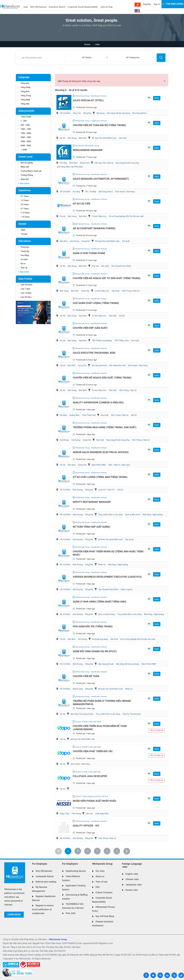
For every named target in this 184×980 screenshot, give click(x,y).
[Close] (164, 81)
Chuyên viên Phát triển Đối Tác (93, 751)
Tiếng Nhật (24, 100)
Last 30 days (24, 297)
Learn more (14, 915)
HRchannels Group (102, 864)
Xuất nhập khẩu (102, 814)
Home (87, 44)
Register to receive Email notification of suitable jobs (43, 909)
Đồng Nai (87, 113)
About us (100, 876)
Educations (25, 241)
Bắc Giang (72, 138)
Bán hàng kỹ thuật (99, 365)
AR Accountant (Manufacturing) (94, 228)
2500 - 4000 (24, 141)
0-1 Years (23, 196)
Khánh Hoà (85, 163)
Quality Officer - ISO (86, 826)
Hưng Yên (86, 241)
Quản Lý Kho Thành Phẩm (89, 253)
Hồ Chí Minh (65, 113)
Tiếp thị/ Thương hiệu (131, 714)
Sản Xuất (123, 138)
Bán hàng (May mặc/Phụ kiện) (70, 167)
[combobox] (88, 58)
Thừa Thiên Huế (89, 415)
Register (147, 4)
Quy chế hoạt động (105, 916)
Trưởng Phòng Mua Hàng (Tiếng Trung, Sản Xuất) (105, 427)
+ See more (24, 183)
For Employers (70, 864)
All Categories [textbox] (133, 57)
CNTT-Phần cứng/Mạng (102, 341)
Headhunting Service (76, 871)
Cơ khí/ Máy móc (99, 216)
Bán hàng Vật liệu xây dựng (118, 113)
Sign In (157, 4)
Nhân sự (102, 565)
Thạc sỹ (22, 268)
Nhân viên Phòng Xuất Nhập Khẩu (94, 801)
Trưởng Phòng (25, 175)
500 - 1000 (24, 125)
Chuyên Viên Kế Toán (86, 676)
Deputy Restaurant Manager (92, 502)
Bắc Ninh (83, 138)
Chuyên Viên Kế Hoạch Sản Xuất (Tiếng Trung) (102, 378)
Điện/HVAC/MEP (99, 465)
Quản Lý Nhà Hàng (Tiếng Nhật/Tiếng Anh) (99, 602)
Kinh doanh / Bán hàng (125, 192)
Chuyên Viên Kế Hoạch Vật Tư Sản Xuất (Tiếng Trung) (107, 278)
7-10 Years (24, 213)
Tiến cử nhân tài (156, 730)
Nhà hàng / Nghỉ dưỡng (153, 515)
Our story (100, 871)
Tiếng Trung (24, 96)
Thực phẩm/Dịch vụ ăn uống (110, 515)
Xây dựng (100, 113)
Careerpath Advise (44, 876)
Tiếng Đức (23, 91)
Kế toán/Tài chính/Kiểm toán (104, 138)
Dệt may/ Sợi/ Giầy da (104, 163)
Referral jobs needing (46, 882)
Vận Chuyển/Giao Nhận (121, 266)
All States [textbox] (87, 57)
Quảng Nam (74, 415)
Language (24, 77)
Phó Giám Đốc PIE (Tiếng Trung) (93, 626)
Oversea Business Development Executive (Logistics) (107, 577)
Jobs (25, 7)
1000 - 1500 (24, 129)
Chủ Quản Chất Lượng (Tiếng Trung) (96, 303)
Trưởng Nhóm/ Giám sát (29, 171)
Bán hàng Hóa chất (117, 365)
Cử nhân (23, 259)
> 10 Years (23, 217)
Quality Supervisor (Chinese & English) (98, 402)
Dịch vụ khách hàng (107, 614)
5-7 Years (23, 209)
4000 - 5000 (24, 146)
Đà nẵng (63, 163)
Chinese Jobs (132, 879)
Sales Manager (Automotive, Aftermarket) (101, 179)
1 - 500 (22, 121)
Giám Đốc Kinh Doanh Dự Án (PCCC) (95, 651)
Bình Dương (78, 490)
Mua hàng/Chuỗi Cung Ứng (127, 163)
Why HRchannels (38, 7)
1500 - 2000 (24, 133)
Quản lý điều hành (133, 515)
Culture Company (104, 892)
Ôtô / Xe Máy (91, 192)
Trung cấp (23, 251)
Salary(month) (26, 111)
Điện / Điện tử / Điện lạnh (119, 465)
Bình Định (73, 163)
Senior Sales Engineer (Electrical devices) (101, 452)
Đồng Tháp (65, 814)
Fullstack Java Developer (90, 776)
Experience (25, 190)
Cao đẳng (23, 255)
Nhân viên (23, 167)
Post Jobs (71, 913)
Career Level (25, 157)
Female (22, 234)
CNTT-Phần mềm (122, 341)
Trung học (23, 247)
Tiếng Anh (23, 83)
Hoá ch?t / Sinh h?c (107, 490)
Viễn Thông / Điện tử (131, 291)
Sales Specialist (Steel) (88, 100)
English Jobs (132, 874)
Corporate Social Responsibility (83, 7)
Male (21, 230)
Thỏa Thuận (24, 117)
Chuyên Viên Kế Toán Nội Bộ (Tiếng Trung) (99, 125)
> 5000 (22, 150)
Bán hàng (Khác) (140, 113)
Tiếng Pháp (24, 87)
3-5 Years (23, 204)
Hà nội (63, 138)
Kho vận (95, 266)
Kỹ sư (21, 264)
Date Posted (25, 279)
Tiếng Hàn (23, 104)
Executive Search (57, 7)
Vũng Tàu (77, 113)
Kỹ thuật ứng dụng (100, 639)
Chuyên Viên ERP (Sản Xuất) (90, 328)
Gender (23, 224)
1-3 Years (23, 200)
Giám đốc (23, 179)
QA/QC (122, 316)
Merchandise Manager (88, 150)
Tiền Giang (76, 814)
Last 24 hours (25, 285)
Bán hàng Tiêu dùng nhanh (82, 714)
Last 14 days (24, 293)
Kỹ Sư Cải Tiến (81, 204)
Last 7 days (24, 289)
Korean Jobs (132, 890)
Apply (157, 98)
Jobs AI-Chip (106, 7)
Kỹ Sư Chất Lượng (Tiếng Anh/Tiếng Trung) (100, 477)
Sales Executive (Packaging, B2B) (94, 353)
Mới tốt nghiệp (25, 163)
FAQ (98, 887)
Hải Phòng (64, 440)
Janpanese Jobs (134, 885)
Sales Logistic (127, 589)
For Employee (40, 864)
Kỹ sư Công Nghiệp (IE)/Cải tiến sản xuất (126, 216)
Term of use (101, 882)
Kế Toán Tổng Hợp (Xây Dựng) (91, 527)
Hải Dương (75, 241)
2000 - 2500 (24, 137)
